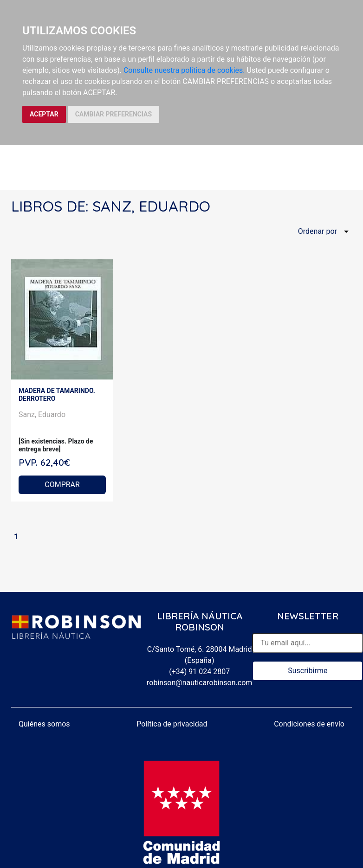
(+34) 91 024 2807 (199, 672)
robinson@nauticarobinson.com (199, 683)
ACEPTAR (44, 114)
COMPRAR (62, 485)
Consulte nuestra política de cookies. (184, 70)
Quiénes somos (44, 724)
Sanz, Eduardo (42, 415)
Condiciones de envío (309, 724)
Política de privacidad (172, 724)
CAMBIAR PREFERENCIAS (113, 114)
